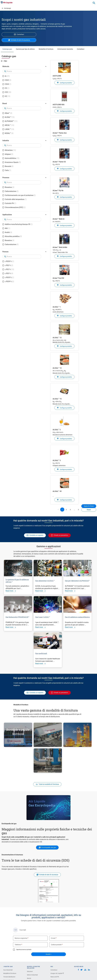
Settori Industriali (32, 975)
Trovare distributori (9, 977)
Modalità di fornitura (46, 49)
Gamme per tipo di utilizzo (25, 49)
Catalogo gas (7, 49)
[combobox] (94, 3)
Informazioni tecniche (65, 49)
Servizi (29, 978)
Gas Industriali (8, 970)
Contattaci (81, 49)
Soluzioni (30, 971)
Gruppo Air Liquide (57, 973)
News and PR (55, 977)
